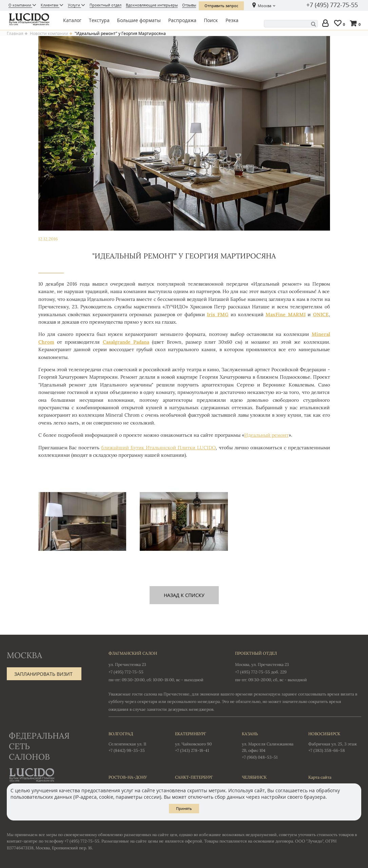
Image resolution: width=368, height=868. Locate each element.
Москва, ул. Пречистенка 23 (262, 664)
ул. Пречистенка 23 (127, 664)
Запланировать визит (43, 674)
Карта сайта (320, 777)
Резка (232, 20)
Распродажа (182, 20)
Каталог (72, 20)
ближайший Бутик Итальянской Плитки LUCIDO (158, 448)
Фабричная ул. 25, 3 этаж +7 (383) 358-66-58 (335, 742)
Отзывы (189, 5)
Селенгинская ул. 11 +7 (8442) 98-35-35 (135, 742)
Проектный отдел (105, 5)
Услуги (74, 5)
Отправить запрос (221, 6)
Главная (15, 34)
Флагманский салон (133, 653)
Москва (265, 6)
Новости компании (49, 34)
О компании (20, 5)
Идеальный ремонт (266, 435)
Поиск (211, 20)
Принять (184, 808)
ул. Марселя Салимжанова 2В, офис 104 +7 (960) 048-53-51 (268, 745)
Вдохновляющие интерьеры (152, 5)
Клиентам (50, 5)
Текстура (99, 20)
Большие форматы (139, 20)
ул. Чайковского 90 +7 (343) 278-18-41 (201, 742)
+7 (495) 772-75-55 (332, 5)
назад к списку (184, 595)
